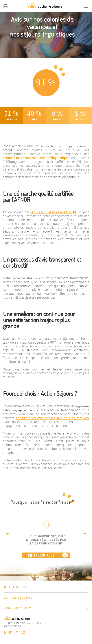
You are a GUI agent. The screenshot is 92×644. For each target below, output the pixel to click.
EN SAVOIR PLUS (42, 555)
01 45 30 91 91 (5, 6)
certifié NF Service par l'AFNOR (53, 212)
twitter (10, 632)
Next (85, 534)
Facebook (5, 633)
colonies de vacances (19, 158)
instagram (16, 632)
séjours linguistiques (55, 158)
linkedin (23, 632)
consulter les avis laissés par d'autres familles (52, 418)
